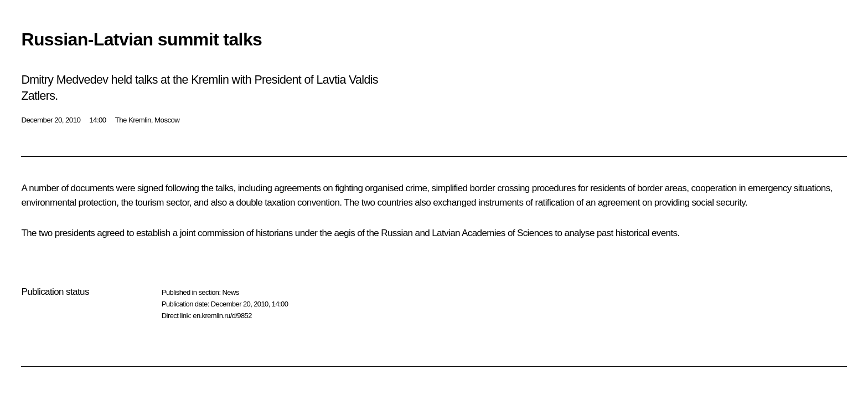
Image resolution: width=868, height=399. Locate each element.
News (230, 292)
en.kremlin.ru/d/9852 (222, 316)
